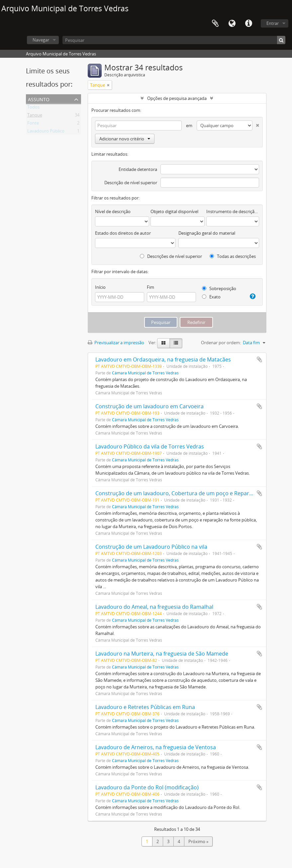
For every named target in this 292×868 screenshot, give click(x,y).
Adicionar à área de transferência (259, 359)
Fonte (33, 124)
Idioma (232, 24)
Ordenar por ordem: (221, 343)
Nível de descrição (113, 211)
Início (100, 287)
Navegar (41, 40)
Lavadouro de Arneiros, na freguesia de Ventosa (156, 747)
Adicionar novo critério (125, 139)
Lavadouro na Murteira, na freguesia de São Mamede (162, 654)
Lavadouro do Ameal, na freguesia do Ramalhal (154, 607)
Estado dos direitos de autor (123, 233)
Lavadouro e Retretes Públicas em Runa (145, 707)
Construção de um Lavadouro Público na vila (151, 547)
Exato (211, 297)
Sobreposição (219, 288)
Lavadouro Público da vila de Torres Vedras (150, 446)
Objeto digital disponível (174, 211)
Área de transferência (215, 24)
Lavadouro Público (46, 132)
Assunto (39, 99)
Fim (150, 287)
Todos (33, 108)
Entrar (273, 23)
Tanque (35, 116)
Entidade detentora (138, 169)
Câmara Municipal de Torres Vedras (145, 373)
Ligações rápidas (248, 24)
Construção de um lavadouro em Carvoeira (149, 406)
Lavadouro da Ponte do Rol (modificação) (147, 787)
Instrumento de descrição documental (233, 211)
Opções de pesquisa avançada (177, 98)
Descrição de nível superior (131, 183)
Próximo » (198, 841)
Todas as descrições (233, 256)
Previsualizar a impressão (116, 343)
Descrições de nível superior (171, 256)
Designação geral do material (207, 233)
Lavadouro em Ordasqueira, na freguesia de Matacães (163, 359)
